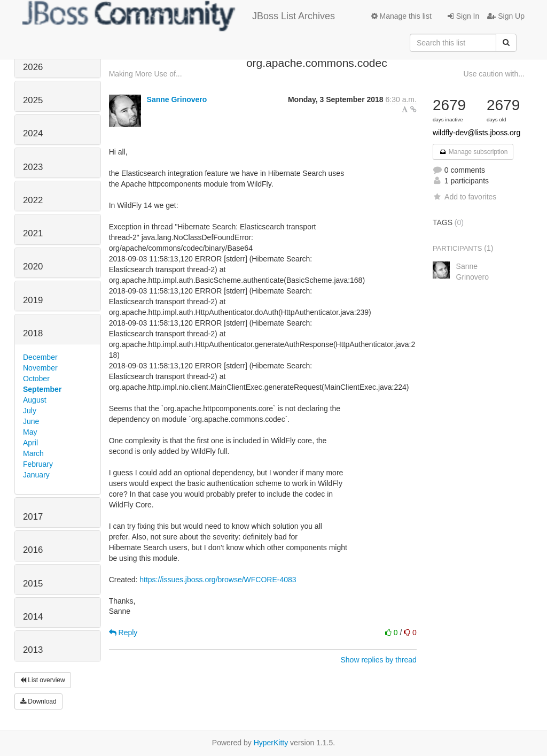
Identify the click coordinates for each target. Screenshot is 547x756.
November (40, 368)
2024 (33, 133)
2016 (33, 550)
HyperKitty (271, 743)
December (40, 357)
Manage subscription (473, 152)
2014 (33, 617)
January (36, 475)
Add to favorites (464, 197)
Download (38, 701)
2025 (33, 100)
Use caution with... (494, 74)
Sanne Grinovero (177, 99)
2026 (33, 67)
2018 (33, 333)
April (30, 443)
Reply (123, 632)
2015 (33, 584)
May (30, 432)
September (42, 389)
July (30, 411)
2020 (33, 267)
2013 (33, 650)
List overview (43, 680)
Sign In (463, 16)
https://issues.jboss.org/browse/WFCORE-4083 (218, 580)
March (33, 453)
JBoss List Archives (179, 16)
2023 (33, 167)
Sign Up (506, 16)
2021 (33, 233)
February (38, 464)
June (31, 421)
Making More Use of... (146, 74)
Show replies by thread (378, 660)
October (36, 379)
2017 (33, 517)
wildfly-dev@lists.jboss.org (476, 133)
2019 (33, 300)
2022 (33, 200)
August (35, 400)
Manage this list (401, 16)
